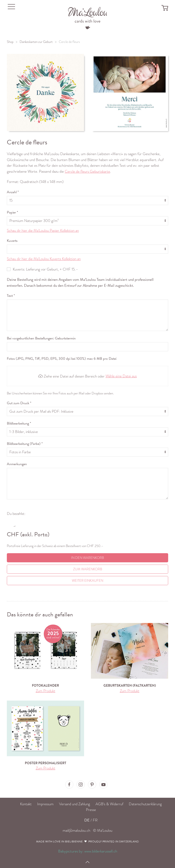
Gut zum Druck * (19, 403)
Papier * (12, 212)
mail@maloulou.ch (76, 830)
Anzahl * (13, 192)
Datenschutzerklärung (145, 804)
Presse (91, 810)
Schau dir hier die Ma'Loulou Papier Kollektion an (43, 231)
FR (95, 820)
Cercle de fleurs (69, 42)
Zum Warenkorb (88, 569)
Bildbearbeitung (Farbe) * (25, 444)
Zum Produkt (46, 691)
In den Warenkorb (87, 558)
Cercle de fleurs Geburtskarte (87, 171)
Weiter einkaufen (87, 581)
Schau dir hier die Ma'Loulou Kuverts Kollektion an (44, 259)
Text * (11, 296)
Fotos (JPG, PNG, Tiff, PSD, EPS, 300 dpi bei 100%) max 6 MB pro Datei (62, 359)
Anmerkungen (17, 464)
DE (87, 820)
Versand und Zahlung (75, 804)
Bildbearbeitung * (19, 423)
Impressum (45, 804)
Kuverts (12, 241)
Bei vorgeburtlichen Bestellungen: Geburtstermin (41, 338)
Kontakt (26, 804)
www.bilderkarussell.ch (101, 851)
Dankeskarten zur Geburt (36, 42)
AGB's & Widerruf (109, 804)
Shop (10, 42)
